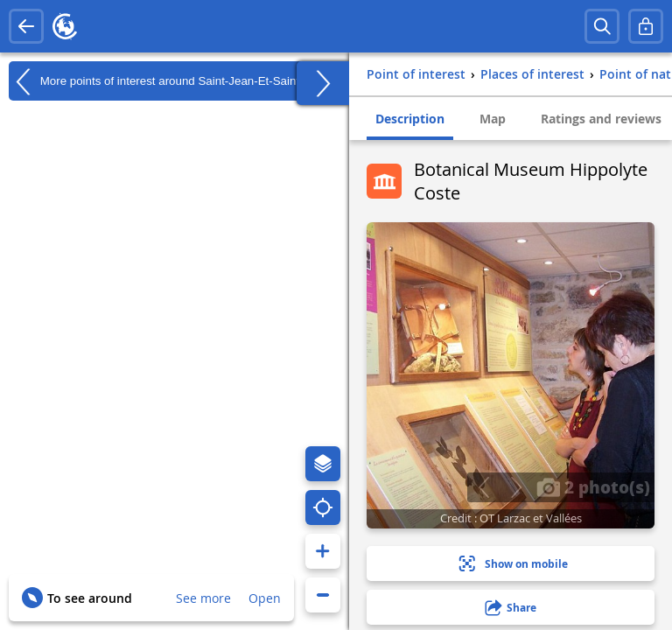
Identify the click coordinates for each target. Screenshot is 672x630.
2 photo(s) (593, 486)
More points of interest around (168, 81)
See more (203, 598)
